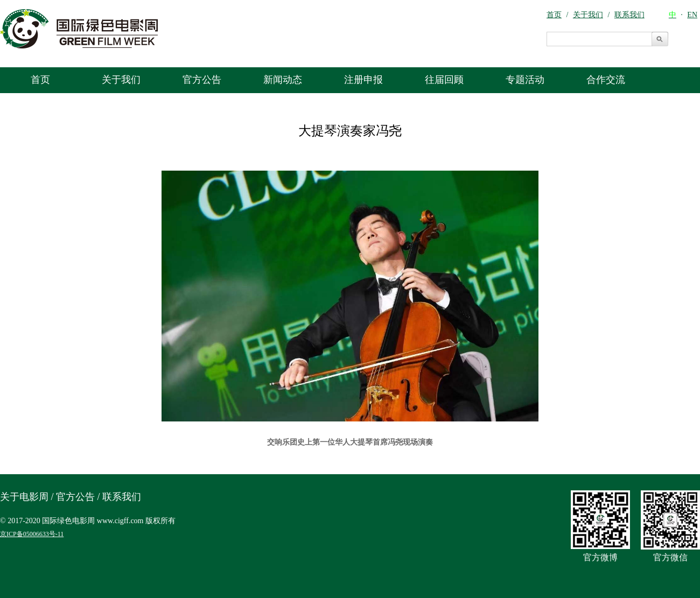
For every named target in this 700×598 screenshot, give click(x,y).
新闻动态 (283, 80)
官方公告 (202, 80)
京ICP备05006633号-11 (32, 534)
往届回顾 (444, 80)
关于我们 (121, 80)
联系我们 (122, 497)
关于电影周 (24, 497)
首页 (40, 80)
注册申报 (363, 80)
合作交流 (606, 80)
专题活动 (525, 80)
